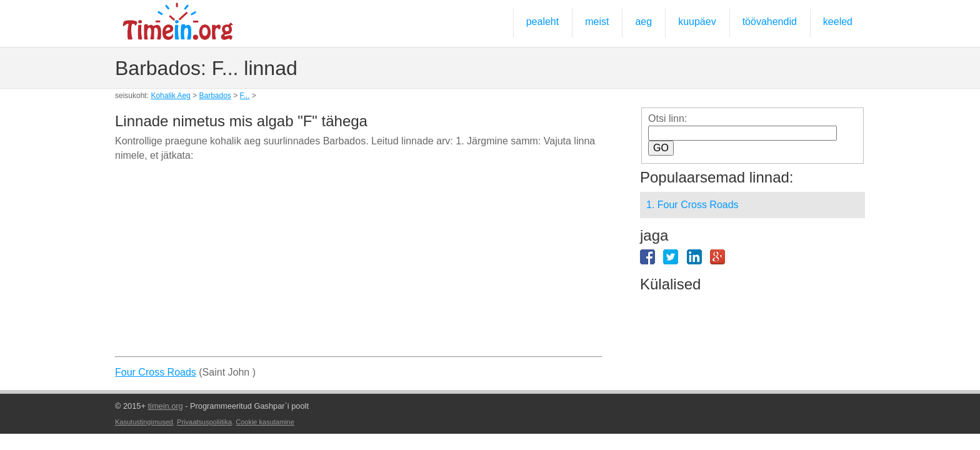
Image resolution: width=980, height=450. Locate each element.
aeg (643, 22)
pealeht (543, 22)
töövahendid (770, 22)
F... (245, 96)
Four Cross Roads (156, 372)
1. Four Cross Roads (692, 205)
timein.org (165, 406)
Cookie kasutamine (265, 422)
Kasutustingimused (144, 422)
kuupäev (697, 22)
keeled (838, 22)
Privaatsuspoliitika (204, 422)
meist (597, 22)
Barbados (215, 96)
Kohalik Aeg (170, 96)
